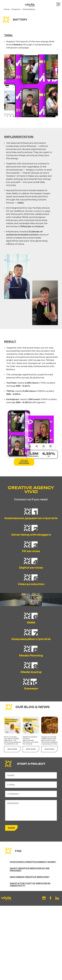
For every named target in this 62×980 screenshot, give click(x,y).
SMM (31, 625)
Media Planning (31, 658)
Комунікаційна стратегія (31, 642)
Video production (31, 587)
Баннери (31, 691)
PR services (31, 554)
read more (12, 762)
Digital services (31, 570)
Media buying (31, 675)
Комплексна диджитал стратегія (31, 521)
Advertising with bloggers (31, 537)
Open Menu (57, 5)
